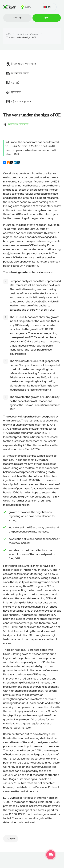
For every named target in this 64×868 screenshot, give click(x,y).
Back (12, 839)
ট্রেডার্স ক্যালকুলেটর (19, 101)
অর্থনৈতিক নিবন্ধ (18, 73)
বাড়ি (8, 34)
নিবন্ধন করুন (17, 18)
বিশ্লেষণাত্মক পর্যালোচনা (28, 34)
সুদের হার (14, 92)
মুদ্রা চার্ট (13, 83)
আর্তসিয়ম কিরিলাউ (18, 124)
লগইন (47, 18)
